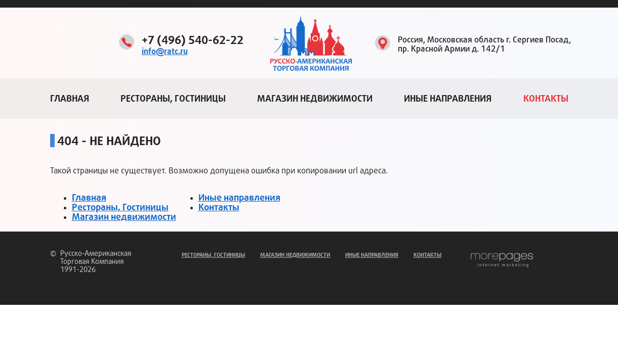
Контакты (546, 99)
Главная (70, 99)
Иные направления (448, 99)
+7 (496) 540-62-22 (193, 40)
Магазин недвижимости (315, 99)
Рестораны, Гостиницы (173, 99)
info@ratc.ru (165, 51)
